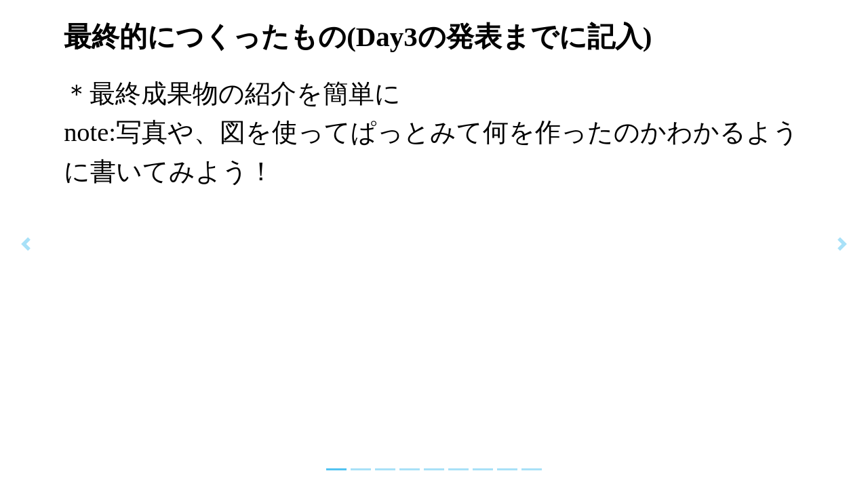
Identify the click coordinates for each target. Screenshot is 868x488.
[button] (26, 244)
